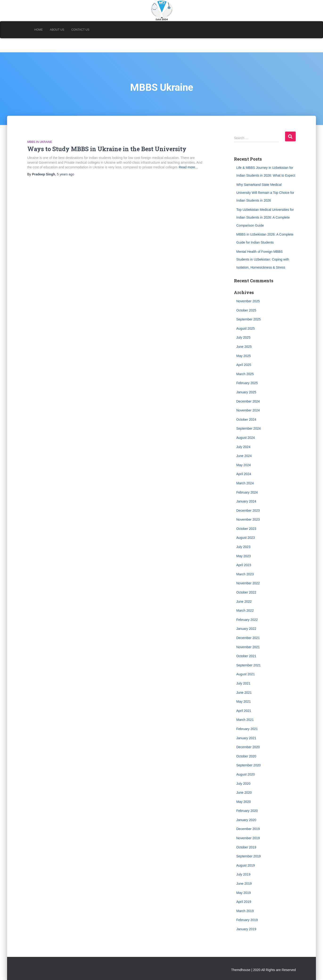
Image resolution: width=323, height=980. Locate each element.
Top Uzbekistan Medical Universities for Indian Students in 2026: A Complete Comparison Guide (265, 218)
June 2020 (244, 793)
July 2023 (243, 547)
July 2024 (243, 447)
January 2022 (246, 629)
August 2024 (246, 438)
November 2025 (248, 301)
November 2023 (248, 519)
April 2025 (244, 365)
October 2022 (246, 592)
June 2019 (244, 884)
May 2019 (243, 893)
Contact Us (80, 30)
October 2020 (246, 756)
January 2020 (246, 820)
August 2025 (246, 328)
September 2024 (249, 428)
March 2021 (245, 720)
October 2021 (246, 656)
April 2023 (244, 565)
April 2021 (244, 711)
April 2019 (244, 902)
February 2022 (247, 620)
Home (39, 30)
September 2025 (249, 319)
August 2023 (246, 538)
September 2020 (249, 765)
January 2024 (246, 501)
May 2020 (243, 802)
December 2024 (248, 401)
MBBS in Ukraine (40, 142)
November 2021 (248, 647)
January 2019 (246, 929)
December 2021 (248, 638)
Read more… (189, 167)
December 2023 (248, 511)
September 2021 (249, 665)
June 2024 (244, 456)
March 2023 (245, 574)
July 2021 (243, 683)
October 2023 (246, 529)
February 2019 (247, 920)
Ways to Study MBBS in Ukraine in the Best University (107, 149)
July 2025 (243, 337)
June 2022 (244, 602)
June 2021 (244, 693)
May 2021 (243, 702)
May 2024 (243, 465)
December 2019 (248, 829)
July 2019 (243, 874)
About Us (57, 30)
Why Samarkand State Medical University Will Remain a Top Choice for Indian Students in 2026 (265, 193)
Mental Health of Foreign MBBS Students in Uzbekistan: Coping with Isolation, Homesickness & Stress (263, 260)
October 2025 (246, 310)
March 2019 (245, 911)
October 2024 (246, 419)
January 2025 (246, 392)
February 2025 (247, 383)
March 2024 (245, 483)
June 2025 (244, 347)
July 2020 (243, 784)
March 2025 (245, 374)
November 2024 (248, 410)
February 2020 (247, 811)
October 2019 (246, 847)
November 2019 (248, 838)
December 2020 (248, 747)
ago (66, 174)
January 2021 (246, 738)
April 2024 (244, 474)
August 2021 (246, 674)
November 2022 (248, 583)
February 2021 (247, 729)
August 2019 (246, 865)
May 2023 (243, 556)
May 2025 (243, 356)
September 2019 (249, 856)
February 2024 (247, 492)
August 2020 (246, 774)
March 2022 (245, 610)
